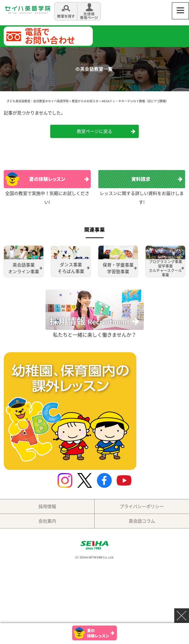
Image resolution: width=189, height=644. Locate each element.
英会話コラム (142, 521)
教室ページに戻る (94, 131)
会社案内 (47, 521)
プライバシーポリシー (142, 506)
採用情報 (47, 506)
